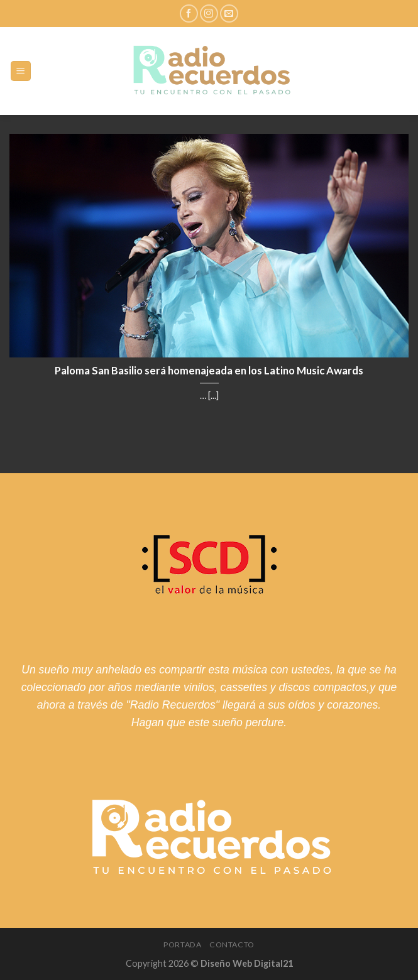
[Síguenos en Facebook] (189, 14)
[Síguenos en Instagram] (209, 14)
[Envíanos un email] (229, 14)
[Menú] (21, 71)
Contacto (232, 945)
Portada (182, 945)
